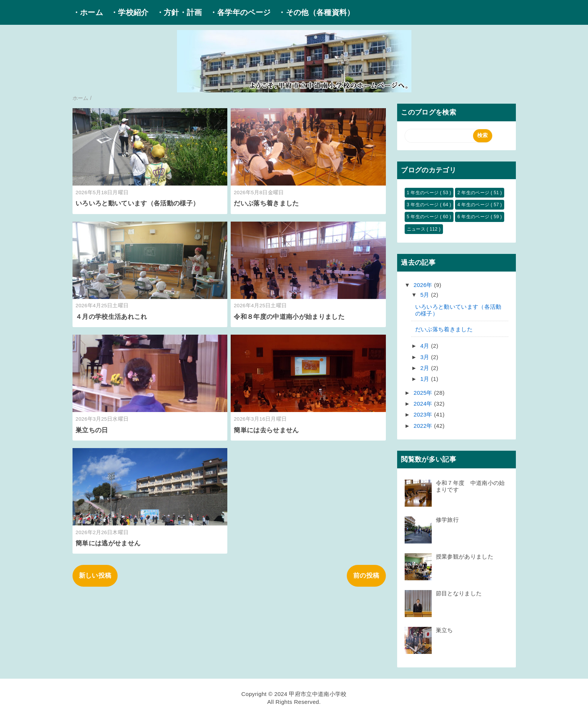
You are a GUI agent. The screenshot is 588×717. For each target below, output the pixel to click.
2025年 (424, 393)
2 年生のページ (474, 193)
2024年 (424, 404)
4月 (426, 346)
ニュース (417, 229)
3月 (426, 357)
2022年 (424, 426)
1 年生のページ (423, 193)
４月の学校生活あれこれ (111, 317)
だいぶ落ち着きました (266, 203)
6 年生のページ (474, 217)
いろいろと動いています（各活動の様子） (137, 203)
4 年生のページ (474, 205)
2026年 (424, 285)
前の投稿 (366, 576)
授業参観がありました (465, 556)
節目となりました (462, 593)
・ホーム (88, 12)
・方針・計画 (179, 12)
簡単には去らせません (266, 430)
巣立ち (444, 630)
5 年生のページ (423, 217)
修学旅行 (447, 520)
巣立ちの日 (92, 430)
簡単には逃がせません (108, 543)
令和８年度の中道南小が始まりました (289, 317)
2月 (426, 368)
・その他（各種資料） (316, 12)
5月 (426, 295)
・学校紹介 (130, 12)
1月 (426, 379)
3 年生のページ (423, 205)
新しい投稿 (95, 576)
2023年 (424, 414)
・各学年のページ (240, 12)
